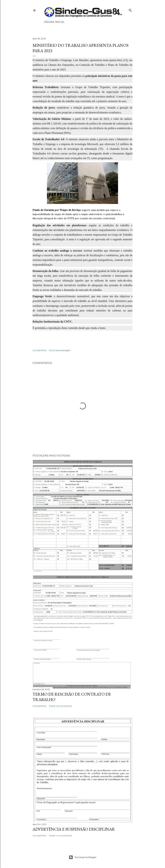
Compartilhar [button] (40, 350)
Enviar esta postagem (60, 350)
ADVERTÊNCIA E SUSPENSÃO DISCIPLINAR (74, 829)
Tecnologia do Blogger (83, 857)
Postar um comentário (60, 706)
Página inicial (54, 22)
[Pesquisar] (130, 10)
